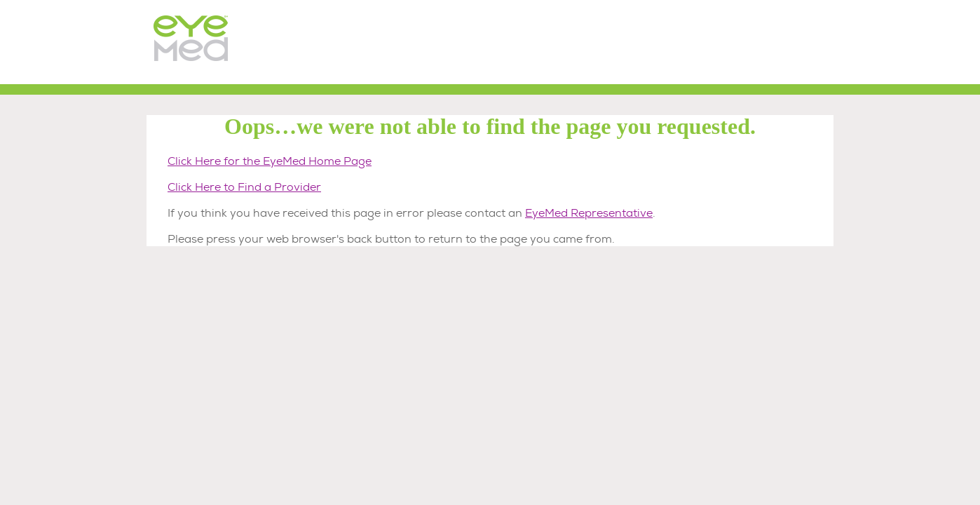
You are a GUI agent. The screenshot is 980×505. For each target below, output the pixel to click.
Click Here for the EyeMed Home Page (270, 161)
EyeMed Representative (589, 213)
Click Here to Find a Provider (244, 187)
